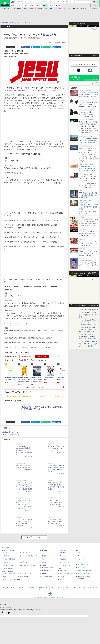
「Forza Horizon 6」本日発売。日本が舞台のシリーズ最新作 (88, 315)
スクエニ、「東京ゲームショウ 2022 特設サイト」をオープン (56, 448)
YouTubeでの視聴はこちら (13, 173)
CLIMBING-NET (47, 571)
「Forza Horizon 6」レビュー (89, 310)
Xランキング (78, 77)
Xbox (42, 396)
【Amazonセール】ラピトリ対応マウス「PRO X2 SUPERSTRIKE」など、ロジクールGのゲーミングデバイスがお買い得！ (89, 116)
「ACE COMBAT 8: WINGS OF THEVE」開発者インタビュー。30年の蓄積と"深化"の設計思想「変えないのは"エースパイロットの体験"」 (88, 142)
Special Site (78, 56)
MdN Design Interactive (67, 574)
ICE (77, 550)
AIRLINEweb (64, 553)
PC (46, 9)
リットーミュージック (48, 553)
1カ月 (96, 26)
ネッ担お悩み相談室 (8, 568)
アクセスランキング (80, 23)
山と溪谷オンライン (48, 568)
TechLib (62, 579)
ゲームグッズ (42, 356)
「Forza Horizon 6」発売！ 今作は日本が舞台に (86, 306)
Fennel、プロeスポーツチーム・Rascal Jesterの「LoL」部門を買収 (56, 502)
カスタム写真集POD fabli (85, 573)
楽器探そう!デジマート (49, 556)
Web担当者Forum (7, 556)
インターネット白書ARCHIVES (11, 580)
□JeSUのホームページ (10, 432)
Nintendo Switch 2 (11, 356)
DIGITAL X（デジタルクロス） (28, 565)
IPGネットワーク (81, 568)
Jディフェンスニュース (67, 556)
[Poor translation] (7, 613)
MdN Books (63, 571)
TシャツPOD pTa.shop (85, 570)
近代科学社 (43, 574)
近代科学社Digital (47, 576)
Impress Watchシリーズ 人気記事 (85, 273)
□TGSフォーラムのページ (12, 435)
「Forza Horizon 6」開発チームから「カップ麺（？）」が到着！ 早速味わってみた (89, 329)
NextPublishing (24, 576)
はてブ (37, 47)
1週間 (88, 26)
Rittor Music (44, 550)
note (47, 47)
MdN (59, 568)
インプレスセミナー (25, 562)
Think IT (5, 553)
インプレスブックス (25, 573)
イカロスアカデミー (66, 565)
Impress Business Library (27, 559)
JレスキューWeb (65, 562)
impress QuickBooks (84, 559)
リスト (18, 47)
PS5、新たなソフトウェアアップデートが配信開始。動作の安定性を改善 (88, 195)
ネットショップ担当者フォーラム (29, 556)
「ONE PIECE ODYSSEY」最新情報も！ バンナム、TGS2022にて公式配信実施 (24, 450)
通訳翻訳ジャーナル (66, 559)
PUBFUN (79, 562)
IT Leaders (5, 562)
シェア (27, 47)
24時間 (80, 26)
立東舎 (44, 562)
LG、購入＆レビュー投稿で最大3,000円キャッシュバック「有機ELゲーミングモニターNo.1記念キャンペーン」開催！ (89, 236)
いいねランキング (92, 80)
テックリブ (61, 577)
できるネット (6, 577)
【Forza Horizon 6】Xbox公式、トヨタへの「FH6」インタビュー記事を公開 (88, 344)
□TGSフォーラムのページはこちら (16, 323)
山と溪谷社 (43, 565)
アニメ (57, 356)
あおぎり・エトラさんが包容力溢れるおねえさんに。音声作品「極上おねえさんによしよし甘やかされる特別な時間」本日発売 (88, 97)
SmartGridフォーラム (26, 553)
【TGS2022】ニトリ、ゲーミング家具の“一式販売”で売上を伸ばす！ (56, 522)
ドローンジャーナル (8, 565)
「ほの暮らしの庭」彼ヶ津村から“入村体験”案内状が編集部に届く (88, 207)
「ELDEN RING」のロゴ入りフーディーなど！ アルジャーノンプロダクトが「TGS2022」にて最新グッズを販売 (24, 504)
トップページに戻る (34, 537)
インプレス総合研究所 (9, 559)
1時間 (73, 26)
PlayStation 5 (27, 356)
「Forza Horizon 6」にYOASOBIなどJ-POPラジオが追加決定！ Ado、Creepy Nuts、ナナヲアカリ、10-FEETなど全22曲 (88, 339)
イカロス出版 (62, 550)
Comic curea (81, 556)
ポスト (12, 47)
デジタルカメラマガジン (9, 574)
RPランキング (76, 80)
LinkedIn (58, 47)
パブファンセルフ (83, 565)
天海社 (80, 553)
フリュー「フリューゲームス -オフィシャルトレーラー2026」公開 (88, 179)
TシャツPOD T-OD (48, 559)
